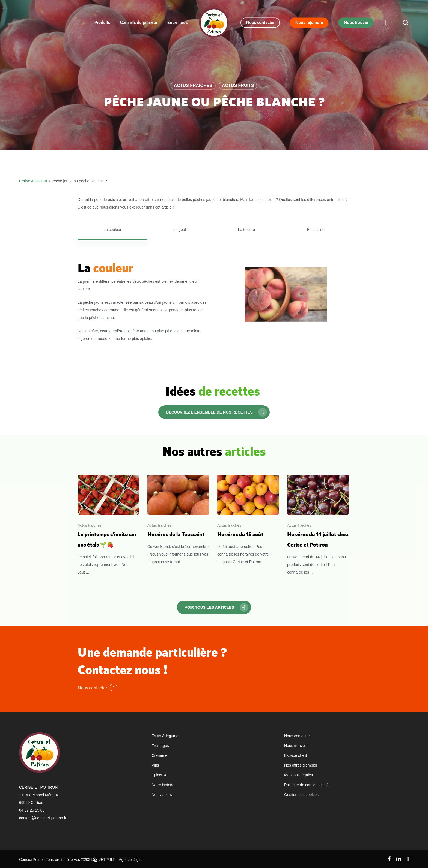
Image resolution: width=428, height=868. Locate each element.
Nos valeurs (162, 795)
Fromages (160, 746)
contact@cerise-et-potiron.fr (43, 818)
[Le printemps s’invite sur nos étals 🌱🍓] (108, 525)
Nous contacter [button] (92, 688)
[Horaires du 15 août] (248, 520)
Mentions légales (298, 775)
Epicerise (160, 775)
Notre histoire (163, 785)
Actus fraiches (193, 85)
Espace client (295, 755)
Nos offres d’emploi (301, 765)
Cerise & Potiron (33, 181)
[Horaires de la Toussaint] (178, 520)
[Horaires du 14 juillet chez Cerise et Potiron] (318, 525)
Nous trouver (295, 746)
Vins (155, 765)
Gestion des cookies (301, 795)
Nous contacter (297, 736)
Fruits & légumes (166, 736)
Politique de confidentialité (306, 785)
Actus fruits (238, 85)
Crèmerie (160, 755)
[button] (112, 230)
